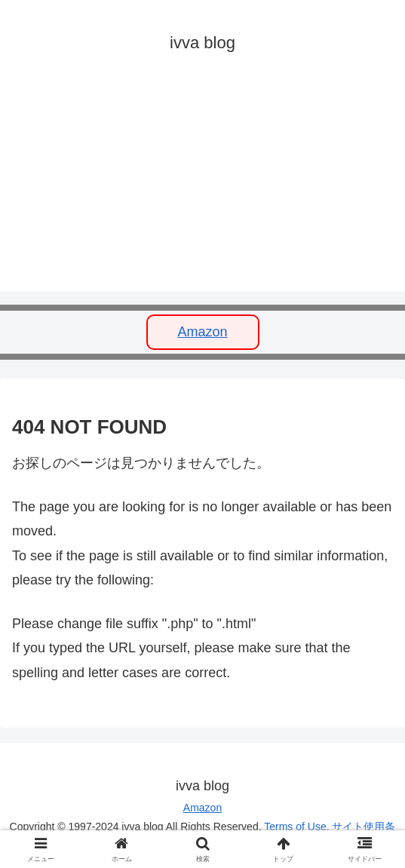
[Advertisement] (202, 186)
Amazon (202, 332)
